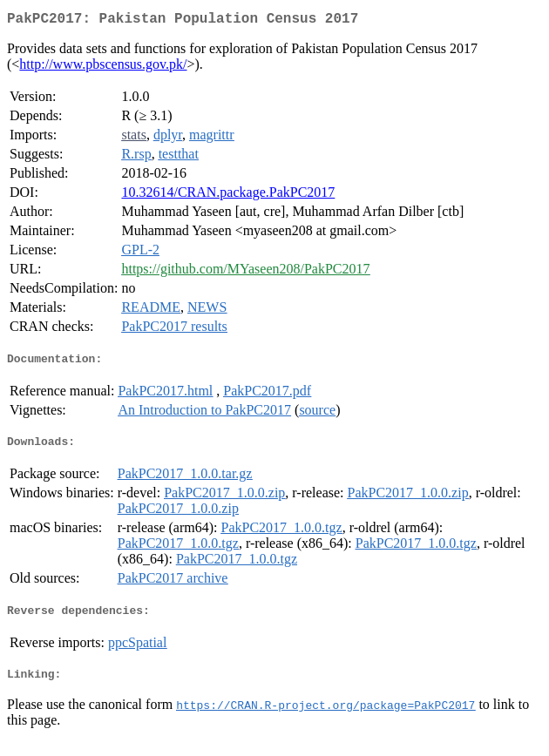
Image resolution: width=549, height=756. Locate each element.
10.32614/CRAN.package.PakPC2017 (228, 196)
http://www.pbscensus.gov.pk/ (103, 67)
